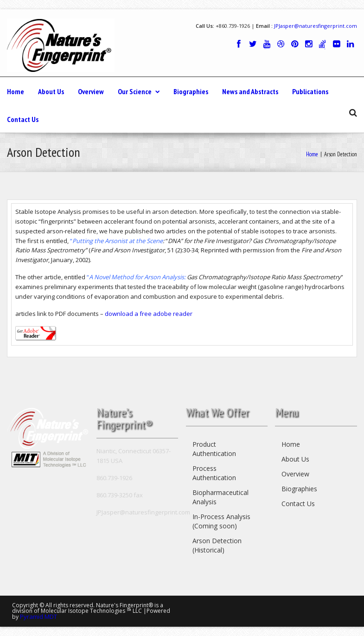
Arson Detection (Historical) (217, 545)
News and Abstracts (250, 91)
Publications (310, 91)
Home (16, 91)
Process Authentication (214, 473)
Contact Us (23, 119)
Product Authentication (214, 449)
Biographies (191, 91)
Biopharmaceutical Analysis (220, 497)
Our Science (139, 91)
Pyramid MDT (38, 617)
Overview (91, 91)
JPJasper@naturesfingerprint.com (316, 26)
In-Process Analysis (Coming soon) (221, 521)
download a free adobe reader (149, 314)
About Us (51, 91)
